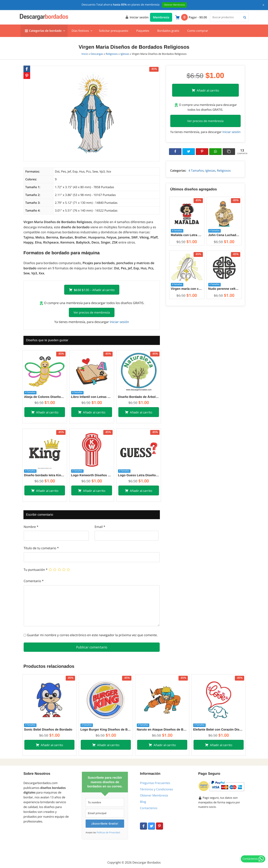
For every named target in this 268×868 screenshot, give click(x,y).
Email (100, 527)
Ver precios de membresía (92, 312)
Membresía (161, 17)
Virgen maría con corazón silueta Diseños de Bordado (187, 289)
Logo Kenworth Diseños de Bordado (92, 475)
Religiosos (112, 54)
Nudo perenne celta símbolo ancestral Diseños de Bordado (224, 289)
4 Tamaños (196, 171)
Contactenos (149, 808)
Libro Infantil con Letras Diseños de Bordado (92, 397)
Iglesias (125, 54)
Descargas (97, 54)
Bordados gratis (168, 31)
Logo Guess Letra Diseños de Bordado (139, 475)
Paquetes (143, 31)
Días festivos (80, 31)
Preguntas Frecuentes (155, 783)
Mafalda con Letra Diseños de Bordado (187, 235)
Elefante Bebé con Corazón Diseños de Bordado (219, 730)
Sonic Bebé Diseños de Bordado (48, 730)
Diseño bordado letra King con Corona (45, 475)
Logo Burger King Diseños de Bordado (106, 730)
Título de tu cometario (41, 548)
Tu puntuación (36, 570)
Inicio (85, 54)
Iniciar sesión (137, 17)
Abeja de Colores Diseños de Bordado (45, 397)
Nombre (31, 527)
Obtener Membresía (154, 795)
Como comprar (198, 31)
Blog (143, 802)
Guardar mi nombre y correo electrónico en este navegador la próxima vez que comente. (92, 635)
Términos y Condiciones (157, 789)
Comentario (34, 581)
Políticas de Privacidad (108, 833)
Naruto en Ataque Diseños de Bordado (162, 730)
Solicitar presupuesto (114, 31)
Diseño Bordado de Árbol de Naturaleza (139, 397)
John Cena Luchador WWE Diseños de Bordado (224, 235)
